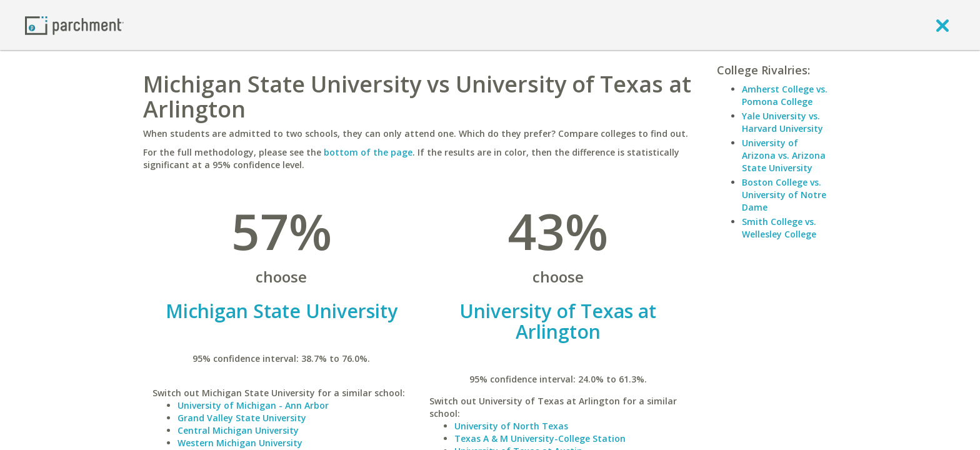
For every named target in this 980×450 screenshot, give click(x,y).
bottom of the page (368, 152)
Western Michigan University (240, 443)
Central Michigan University (238, 430)
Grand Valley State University (242, 418)
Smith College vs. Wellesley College (779, 228)
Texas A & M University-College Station (540, 438)
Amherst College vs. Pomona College (785, 95)
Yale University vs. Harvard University (782, 122)
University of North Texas (511, 426)
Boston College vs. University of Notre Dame (784, 195)
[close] (942, 25)
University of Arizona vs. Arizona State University (784, 155)
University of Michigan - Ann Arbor (253, 405)
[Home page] (74, 25)
